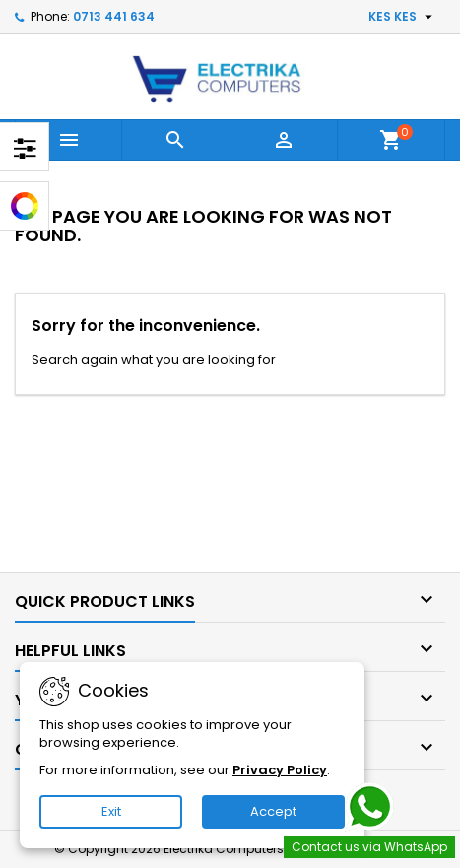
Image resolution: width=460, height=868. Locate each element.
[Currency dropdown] (403, 17)
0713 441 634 (114, 16)
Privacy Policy (280, 770)
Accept (273, 811)
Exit (111, 811)
